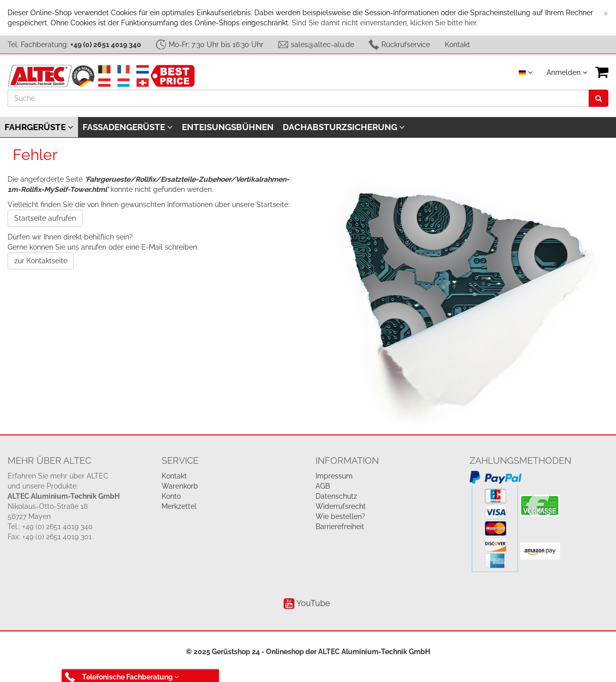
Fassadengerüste (128, 127)
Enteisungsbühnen (228, 127)
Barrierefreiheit (340, 527)
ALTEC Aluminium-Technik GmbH (374, 652)
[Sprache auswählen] (526, 72)
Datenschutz (336, 496)
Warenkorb (180, 486)
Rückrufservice (406, 45)
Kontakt (457, 45)
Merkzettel (179, 506)
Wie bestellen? (340, 516)
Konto (171, 496)
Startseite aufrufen (45, 218)
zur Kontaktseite (41, 261)
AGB (323, 486)
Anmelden (567, 72)
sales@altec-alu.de (322, 45)
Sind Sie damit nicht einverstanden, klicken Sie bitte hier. (385, 23)
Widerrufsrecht (341, 506)
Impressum (334, 476)
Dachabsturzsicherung (344, 127)
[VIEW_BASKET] (602, 72)
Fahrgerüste (39, 127)
